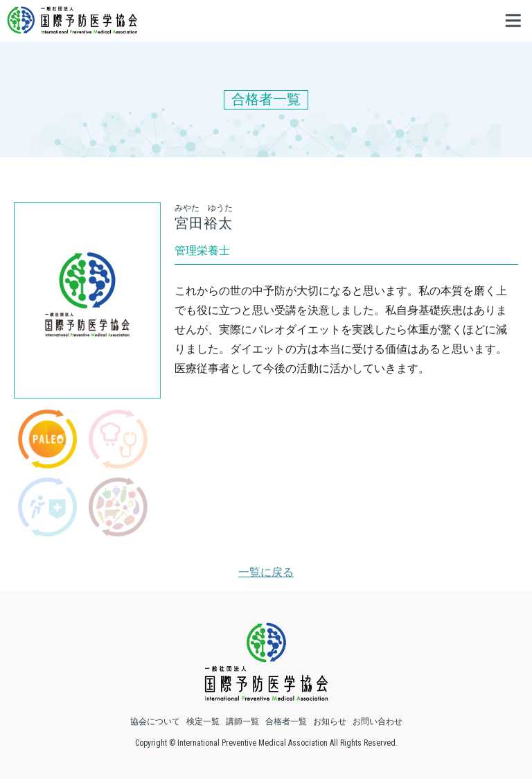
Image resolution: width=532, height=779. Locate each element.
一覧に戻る (266, 572)
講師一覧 (242, 721)
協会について (155, 721)
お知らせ (330, 721)
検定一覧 (203, 721)
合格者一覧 (286, 721)
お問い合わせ (378, 721)
